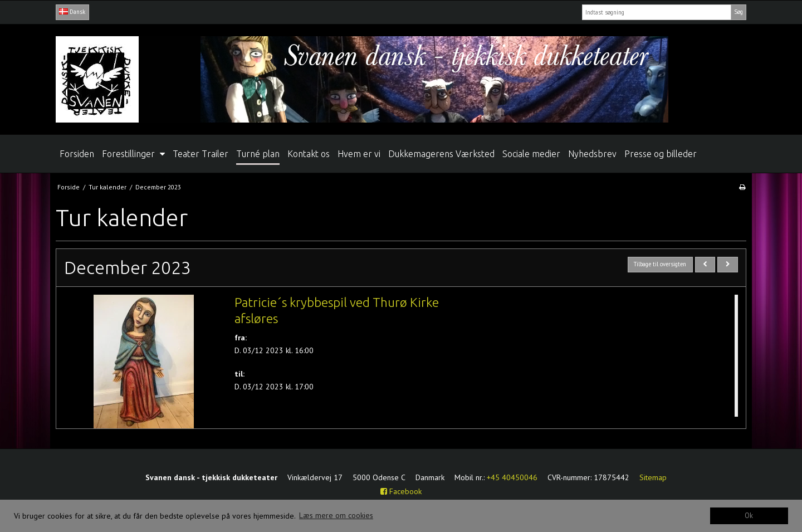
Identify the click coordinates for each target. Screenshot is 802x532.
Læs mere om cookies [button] (336, 515)
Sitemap (653, 477)
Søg (739, 12)
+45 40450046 (512, 477)
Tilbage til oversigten (660, 264)
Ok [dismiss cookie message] (749, 515)
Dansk (72, 12)
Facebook (401, 491)
